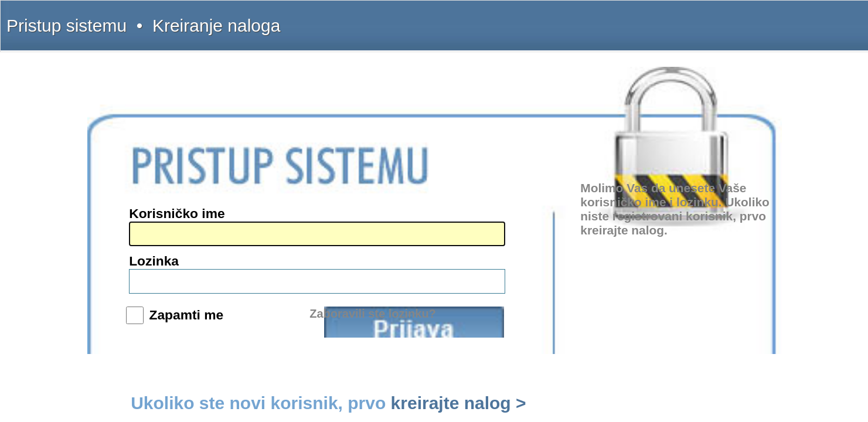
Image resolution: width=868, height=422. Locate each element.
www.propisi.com (196, 250)
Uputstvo (593, 19)
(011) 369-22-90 (194, 172)
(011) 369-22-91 (194, 181)
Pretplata (655, 19)
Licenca (685, 19)
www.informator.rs (198, 267)
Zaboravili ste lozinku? (518, 257)
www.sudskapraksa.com (205, 258)
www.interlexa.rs (195, 241)
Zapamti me (444, 232)
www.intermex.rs (195, 232)
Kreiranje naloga (223, 19)
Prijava (526, 237)
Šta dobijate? (556, 19)
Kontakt (624, 19)
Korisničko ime (438, 181)
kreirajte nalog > (593, 283)
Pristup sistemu (173, 19)
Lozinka (426, 205)
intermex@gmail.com (202, 207)
